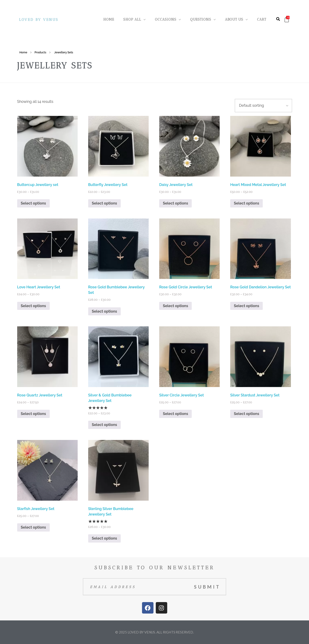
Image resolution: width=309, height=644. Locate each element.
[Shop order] (263, 106)
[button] (278, 19)
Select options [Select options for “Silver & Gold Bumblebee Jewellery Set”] (104, 425)
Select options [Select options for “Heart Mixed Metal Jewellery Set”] (246, 203)
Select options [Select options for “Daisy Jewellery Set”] (175, 203)
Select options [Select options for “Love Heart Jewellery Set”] (33, 306)
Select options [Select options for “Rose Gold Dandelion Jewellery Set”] (246, 306)
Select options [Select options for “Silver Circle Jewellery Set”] (175, 414)
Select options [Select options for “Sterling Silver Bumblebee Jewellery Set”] (104, 538)
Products (40, 52)
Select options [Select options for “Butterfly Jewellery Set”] (104, 203)
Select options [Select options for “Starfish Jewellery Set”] (33, 527)
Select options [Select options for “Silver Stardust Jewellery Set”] (246, 414)
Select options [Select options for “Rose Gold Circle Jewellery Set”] (175, 306)
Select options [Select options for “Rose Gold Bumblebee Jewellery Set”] (104, 311)
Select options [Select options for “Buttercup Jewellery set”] (33, 203)
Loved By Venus (39, 20)
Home (23, 52)
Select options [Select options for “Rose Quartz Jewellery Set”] (33, 414)
